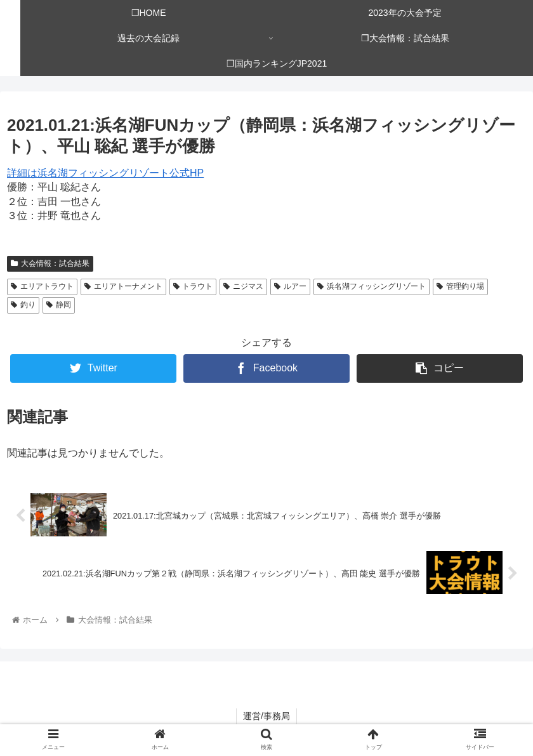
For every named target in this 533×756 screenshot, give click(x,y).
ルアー (290, 286)
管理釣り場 (460, 286)
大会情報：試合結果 (50, 263)
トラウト (193, 286)
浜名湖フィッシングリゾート (372, 286)
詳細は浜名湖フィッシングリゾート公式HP (105, 173)
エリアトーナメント (123, 286)
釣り (23, 305)
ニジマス (243, 286)
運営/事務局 (266, 716)
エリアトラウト (42, 286)
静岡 (59, 305)
